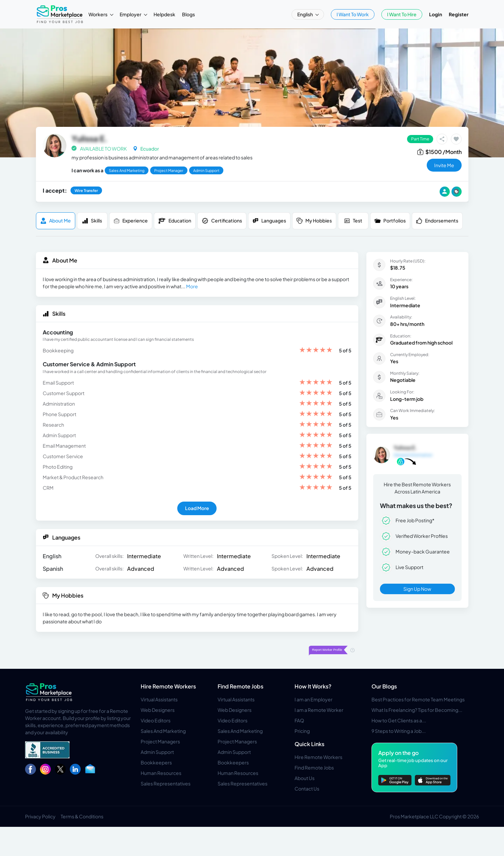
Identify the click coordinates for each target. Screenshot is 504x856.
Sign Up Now (417, 589)
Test (353, 221)
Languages (269, 221)
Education (175, 221)
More (192, 286)
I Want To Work (353, 14)
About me (56, 221)
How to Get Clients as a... (399, 720)
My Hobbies (314, 221)
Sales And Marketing (163, 731)
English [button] (305, 14)
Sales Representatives (166, 783)
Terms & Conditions (82, 816)
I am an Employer (314, 699)
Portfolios (390, 221)
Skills (92, 221)
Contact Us (307, 789)
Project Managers (160, 741)
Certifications (222, 221)
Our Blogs (384, 686)
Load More (197, 508)
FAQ (299, 720)
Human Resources (161, 773)
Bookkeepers (156, 762)
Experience (131, 221)
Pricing (302, 731)
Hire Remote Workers (168, 686)
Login (436, 14)
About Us (305, 778)
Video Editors (156, 720)
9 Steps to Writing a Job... (399, 731)
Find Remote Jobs (240, 686)
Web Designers (158, 710)
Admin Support (157, 752)
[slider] (316, 351)
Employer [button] (131, 14)
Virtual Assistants (159, 699)
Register (459, 14)
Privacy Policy (40, 816)
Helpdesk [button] (164, 14)
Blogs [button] (188, 14)
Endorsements (437, 221)
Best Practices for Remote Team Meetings (418, 699)
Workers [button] (98, 14)
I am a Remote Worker (319, 710)
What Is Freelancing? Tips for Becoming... (417, 710)
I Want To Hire (402, 14)
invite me (444, 165)
